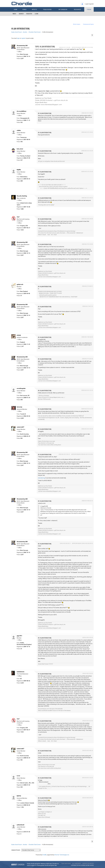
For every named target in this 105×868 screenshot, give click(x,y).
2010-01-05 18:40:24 (88, 750)
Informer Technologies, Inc (62, 855)
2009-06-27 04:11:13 (88, 306)
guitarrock (20, 284)
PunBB (44, 855)
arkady (19, 335)
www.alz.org (41, 478)
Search (21, 14)
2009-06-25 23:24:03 (87, 132)
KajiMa (19, 170)
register (23, 38)
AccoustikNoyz (22, 111)
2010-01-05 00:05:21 (65, 543)
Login (36, 14)
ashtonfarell (20, 825)
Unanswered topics (88, 24)
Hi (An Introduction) (20, 28)
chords (92, 865)
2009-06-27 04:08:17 (87, 286)
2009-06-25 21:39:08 (65, 47)
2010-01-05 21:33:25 (87, 778)
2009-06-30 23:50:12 (64, 454)
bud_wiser (20, 149)
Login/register (89, 4)
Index (14, 14)
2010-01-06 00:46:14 (88, 798)
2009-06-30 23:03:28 (87, 409)
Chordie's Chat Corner (35, 32)
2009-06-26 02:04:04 (87, 219)
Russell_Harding (22, 196)
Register (29, 14)
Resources (77, 10)
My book (63, 10)
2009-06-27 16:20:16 (87, 359)
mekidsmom (21, 672)
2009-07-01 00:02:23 (87, 501)
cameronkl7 (20, 427)
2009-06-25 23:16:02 (87, 113)
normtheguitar (21, 388)
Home (16, 10)
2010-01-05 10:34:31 (88, 673)
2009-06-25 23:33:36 (87, 171)
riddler (19, 130)
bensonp (19, 407)
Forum (89, 10)
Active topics (77, 24)
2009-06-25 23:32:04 (87, 151)
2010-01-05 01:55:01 (88, 637)
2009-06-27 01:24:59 (87, 244)
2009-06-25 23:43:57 (87, 198)
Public (47, 10)
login (18, 38)
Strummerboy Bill (22, 46)
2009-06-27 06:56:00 (87, 337)
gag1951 (19, 636)
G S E (18, 776)
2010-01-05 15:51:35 (88, 721)
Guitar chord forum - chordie (19, 32)
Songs (24, 10)
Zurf (18, 217)
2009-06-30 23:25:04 (87, 429)
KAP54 (19, 796)
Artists (34, 10)
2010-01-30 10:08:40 (88, 827)
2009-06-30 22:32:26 (87, 390)
